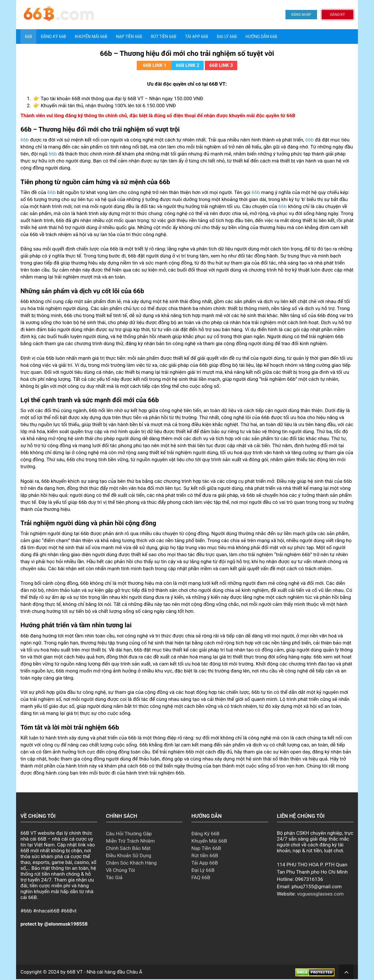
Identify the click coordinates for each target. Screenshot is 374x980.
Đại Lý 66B (227, 37)
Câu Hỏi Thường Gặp (129, 834)
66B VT (75, 972)
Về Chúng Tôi (121, 870)
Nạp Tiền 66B (206, 848)
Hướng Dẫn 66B (261, 37)
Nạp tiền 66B (129, 37)
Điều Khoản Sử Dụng (129, 855)
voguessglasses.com (321, 894)
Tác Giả (114, 877)
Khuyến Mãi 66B (91, 37)
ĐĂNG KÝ (337, 15)
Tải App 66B (196, 37)
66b (25, 140)
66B (28, 37)
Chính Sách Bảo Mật (128, 848)
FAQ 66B (201, 877)
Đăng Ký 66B (53, 37)
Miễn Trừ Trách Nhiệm (130, 841)
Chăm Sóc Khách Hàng (131, 863)
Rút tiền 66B (163, 37)
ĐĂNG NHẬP (301, 15)
